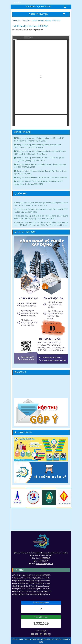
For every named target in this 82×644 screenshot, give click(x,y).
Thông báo (26, 21)
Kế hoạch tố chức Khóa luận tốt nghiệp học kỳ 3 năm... (32, 594)
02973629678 (45, 558)
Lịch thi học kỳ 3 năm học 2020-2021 (46, 21)
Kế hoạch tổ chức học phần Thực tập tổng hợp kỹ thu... (32, 589)
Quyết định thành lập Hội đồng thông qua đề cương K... (32, 581)
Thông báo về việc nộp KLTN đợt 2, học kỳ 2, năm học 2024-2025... (41, 178)
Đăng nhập (17, 2)
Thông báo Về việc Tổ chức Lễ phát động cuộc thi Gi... (31, 578)
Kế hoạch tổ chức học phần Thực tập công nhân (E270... (32, 591)
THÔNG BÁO (22, 194)
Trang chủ (16, 21)
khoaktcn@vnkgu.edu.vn (44, 564)
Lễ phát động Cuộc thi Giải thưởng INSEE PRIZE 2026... (32, 575)
